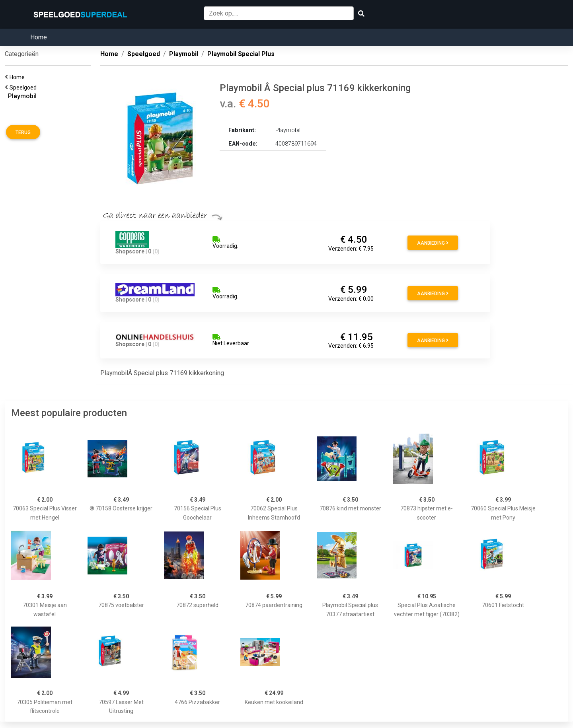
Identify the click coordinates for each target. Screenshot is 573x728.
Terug (23, 132)
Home (39, 37)
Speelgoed (24, 88)
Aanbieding (433, 243)
